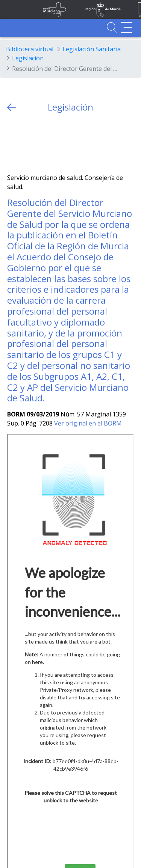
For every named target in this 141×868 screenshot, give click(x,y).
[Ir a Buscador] (112, 27)
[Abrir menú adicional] (127, 27)
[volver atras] (12, 107)
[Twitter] (13, 143)
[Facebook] (28, 143)
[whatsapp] (42, 143)
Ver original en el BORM (88, 423)
